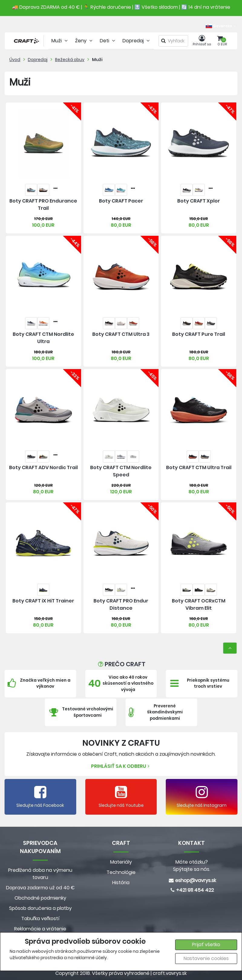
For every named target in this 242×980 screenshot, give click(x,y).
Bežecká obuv (70, 60)
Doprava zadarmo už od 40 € (40, 888)
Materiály (121, 862)
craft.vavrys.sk (170, 973)
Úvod (15, 60)
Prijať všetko (206, 944)
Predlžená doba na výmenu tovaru (40, 874)
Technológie (121, 872)
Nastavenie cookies (206, 958)
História (121, 883)
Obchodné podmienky (40, 898)
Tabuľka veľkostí (40, 918)
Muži (97, 60)
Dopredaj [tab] (137, 41)
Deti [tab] (108, 41)
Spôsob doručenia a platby (40, 908)
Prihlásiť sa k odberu (121, 766)
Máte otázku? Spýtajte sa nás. (192, 866)
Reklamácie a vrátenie (40, 929)
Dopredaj (38, 60)
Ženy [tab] (84, 41)
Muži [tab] (60, 41)
